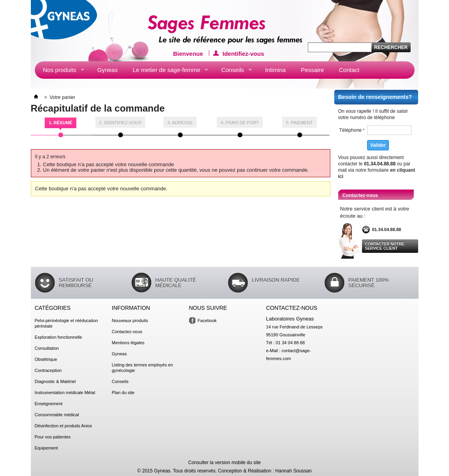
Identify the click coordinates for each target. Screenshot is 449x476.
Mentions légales (128, 343)
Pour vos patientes (53, 437)
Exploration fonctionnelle (59, 337)
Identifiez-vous (243, 53)
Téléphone (352, 130)
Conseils (232, 72)
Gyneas (108, 70)
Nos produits (60, 72)
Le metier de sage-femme (166, 72)
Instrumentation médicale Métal (65, 393)
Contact (349, 70)
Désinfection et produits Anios (63, 426)
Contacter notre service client (385, 246)
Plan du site (123, 393)
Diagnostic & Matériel (55, 381)
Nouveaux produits (130, 320)
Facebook (207, 320)
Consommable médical (57, 415)
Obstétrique (46, 359)
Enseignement (49, 404)
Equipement (46, 448)
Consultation (47, 348)
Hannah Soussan (294, 471)
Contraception (48, 370)
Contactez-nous (127, 332)
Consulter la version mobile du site (224, 463)
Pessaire (312, 70)
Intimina (276, 70)
